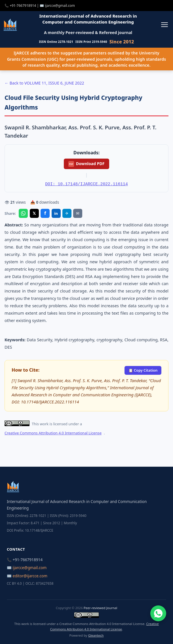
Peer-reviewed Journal (100, 608)
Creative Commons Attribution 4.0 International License (53, 433)
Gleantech (96, 635)
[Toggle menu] (164, 25)
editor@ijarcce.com (30, 576)
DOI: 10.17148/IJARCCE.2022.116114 (86, 184)
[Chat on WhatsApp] (158, 613)
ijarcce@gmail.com (60, 6)
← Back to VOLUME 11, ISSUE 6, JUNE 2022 (44, 83)
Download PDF (86, 164)
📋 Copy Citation (143, 370)
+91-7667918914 (23, 6)
